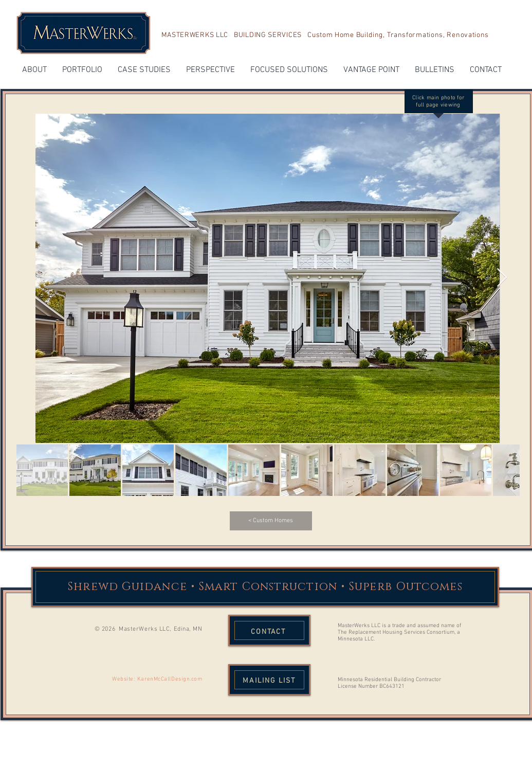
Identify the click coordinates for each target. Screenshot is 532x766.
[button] (34, 70)
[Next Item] (502, 278)
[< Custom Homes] (271, 521)
